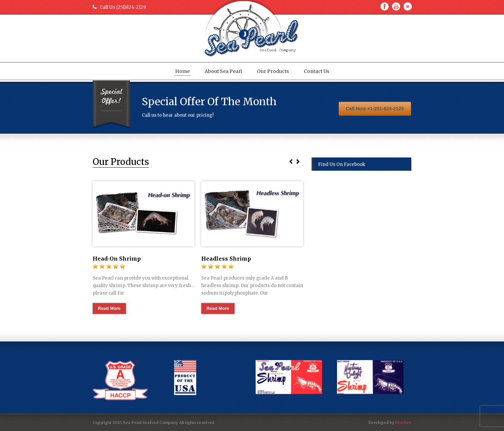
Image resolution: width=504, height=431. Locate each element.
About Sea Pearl (223, 71)
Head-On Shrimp (117, 259)
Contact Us (316, 71)
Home (182, 71)
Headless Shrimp (226, 259)
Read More (109, 308)
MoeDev (403, 423)
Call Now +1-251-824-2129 (375, 109)
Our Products (273, 71)
